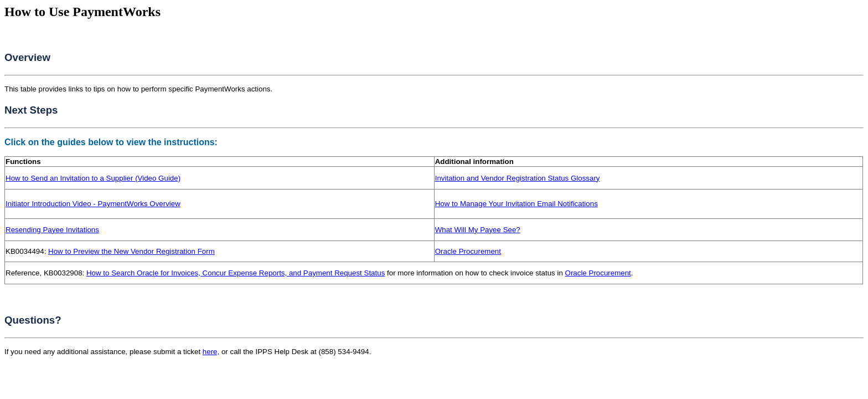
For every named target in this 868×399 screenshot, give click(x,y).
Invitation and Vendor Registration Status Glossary (518, 178)
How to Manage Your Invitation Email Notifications (516, 204)
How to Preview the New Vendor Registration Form (131, 251)
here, (211, 352)
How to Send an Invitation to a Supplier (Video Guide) (93, 178)
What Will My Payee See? (478, 230)
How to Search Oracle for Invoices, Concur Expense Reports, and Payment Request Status (236, 273)
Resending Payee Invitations (52, 230)
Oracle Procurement (468, 251)
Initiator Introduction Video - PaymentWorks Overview (93, 204)
